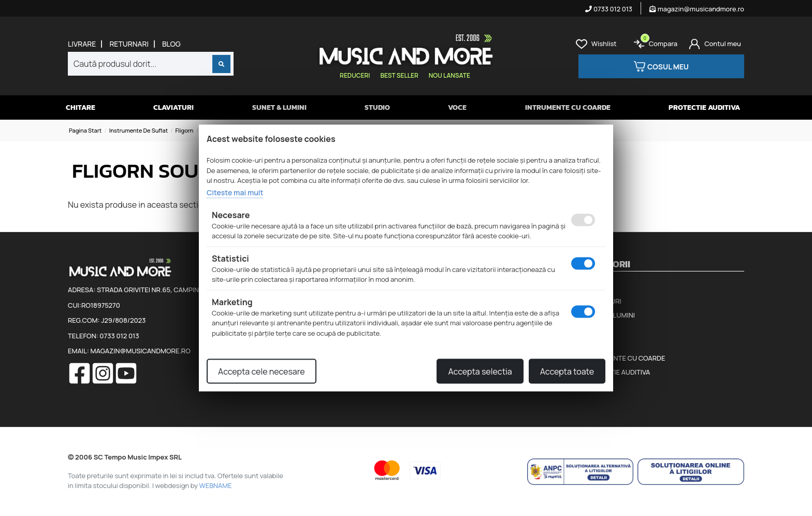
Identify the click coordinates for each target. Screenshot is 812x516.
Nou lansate (450, 75)
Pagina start (85, 130)
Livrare (82, 44)
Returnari (129, 44)
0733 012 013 (609, 9)
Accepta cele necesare (262, 371)
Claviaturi (173, 107)
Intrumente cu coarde (568, 107)
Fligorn (184, 130)
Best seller (399, 75)
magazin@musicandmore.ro (697, 9)
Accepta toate (567, 371)
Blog (171, 44)
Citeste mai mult (235, 192)
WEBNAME (216, 485)
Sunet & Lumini (279, 107)
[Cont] (715, 44)
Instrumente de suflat (139, 130)
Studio (377, 107)
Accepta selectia (480, 371)
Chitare (81, 107)
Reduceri (355, 75)
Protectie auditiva (704, 107)
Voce (457, 107)
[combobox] (151, 64)
